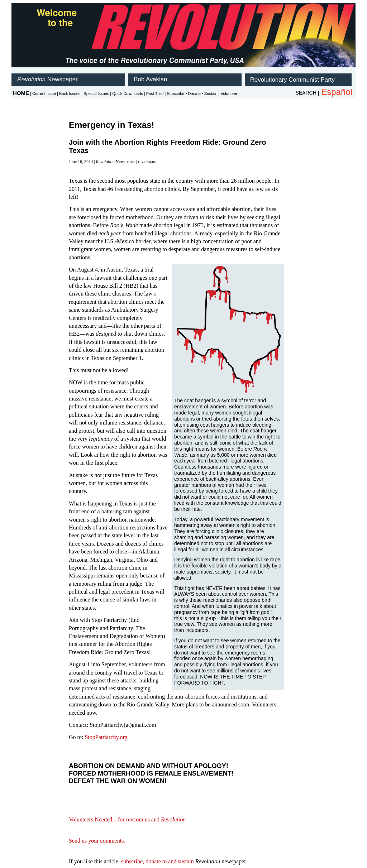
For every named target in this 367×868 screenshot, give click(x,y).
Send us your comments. (97, 841)
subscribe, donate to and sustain (158, 861)
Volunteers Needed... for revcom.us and (127, 819)
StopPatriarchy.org (106, 737)
